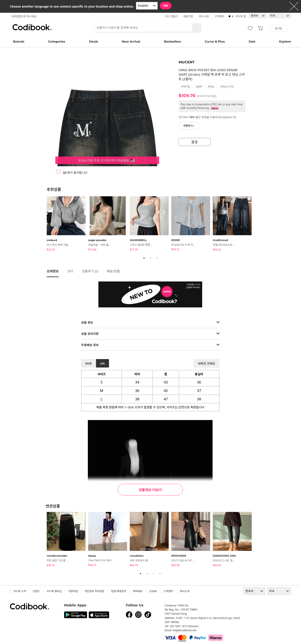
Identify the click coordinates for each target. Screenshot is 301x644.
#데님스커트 (227, 87)
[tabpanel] (67, 224)
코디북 (32, 27)
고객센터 (168, 591)
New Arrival (131, 42)
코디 (70, 271)
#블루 (199, 87)
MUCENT (187, 62)
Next (258, 224)
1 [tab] (144, 258)
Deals (94, 42)
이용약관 (73, 591)
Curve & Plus (215, 42)
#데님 (211, 87)
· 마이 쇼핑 (203, 16)
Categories (57, 42)
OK (166, 6)
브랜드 (36, 591)
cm (102, 363)
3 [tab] (157, 258)
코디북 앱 (241, 16)
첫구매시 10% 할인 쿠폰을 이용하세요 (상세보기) (207, 117)
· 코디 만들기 (171, 16)
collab (153, 591)
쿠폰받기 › (189, 126)
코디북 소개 (20, 591)
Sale (252, 42)
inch (89, 363)
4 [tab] (160, 574)
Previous (43, 224)
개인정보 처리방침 (94, 591)
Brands (19, 42)
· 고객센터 (219, 16)
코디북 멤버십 (54, 591)
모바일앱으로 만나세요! (24, 16)
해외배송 (138, 591)
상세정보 (53, 271)
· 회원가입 (188, 16)
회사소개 (185, 591)
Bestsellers (172, 42)
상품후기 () (90, 271)
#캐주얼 (185, 87)
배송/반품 (113, 271)
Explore (285, 42)
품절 (195, 142)
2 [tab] (150, 258)
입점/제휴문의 (119, 591)
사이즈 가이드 (206, 364)
